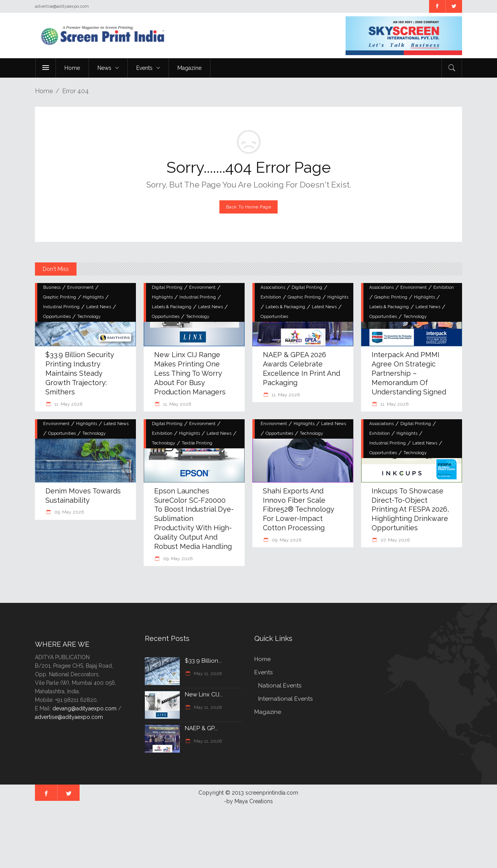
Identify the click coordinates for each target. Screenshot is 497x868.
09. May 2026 (69, 512)
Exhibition (271, 297)
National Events (280, 686)
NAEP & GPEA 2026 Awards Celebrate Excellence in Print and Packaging (302, 369)
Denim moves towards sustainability (83, 496)
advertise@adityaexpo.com (69, 717)
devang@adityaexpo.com (84, 708)
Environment (80, 287)
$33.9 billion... (203, 661)
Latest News (99, 307)
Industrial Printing (61, 307)
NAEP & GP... (201, 728)
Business (52, 287)
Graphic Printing (60, 297)
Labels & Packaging (172, 307)
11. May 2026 (68, 404)
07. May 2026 (394, 540)
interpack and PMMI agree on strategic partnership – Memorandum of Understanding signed (409, 373)
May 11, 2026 (207, 674)
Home (44, 91)
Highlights (93, 297)
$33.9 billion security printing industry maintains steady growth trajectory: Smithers (80, 373)
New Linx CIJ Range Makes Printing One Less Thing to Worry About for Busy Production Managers (190, 373)
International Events (285, 699)
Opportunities (57, 317)
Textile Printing (197, 443)
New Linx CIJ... (204, 694)
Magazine (268, 712)
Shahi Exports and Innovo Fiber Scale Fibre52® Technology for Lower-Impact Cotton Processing (299, 510)
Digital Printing (167, 287)
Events (263, 672)
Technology (89, 317)
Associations (273, 287)
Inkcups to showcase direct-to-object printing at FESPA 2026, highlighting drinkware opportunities (410, 510)
